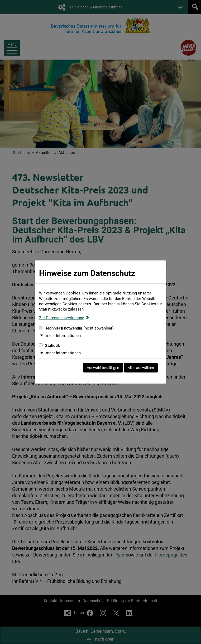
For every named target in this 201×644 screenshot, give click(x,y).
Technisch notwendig (76, 328)
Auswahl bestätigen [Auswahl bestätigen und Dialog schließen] (103, 368)
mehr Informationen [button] (63, 336)
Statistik (49, 346)
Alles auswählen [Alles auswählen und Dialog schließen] (141, 368)
